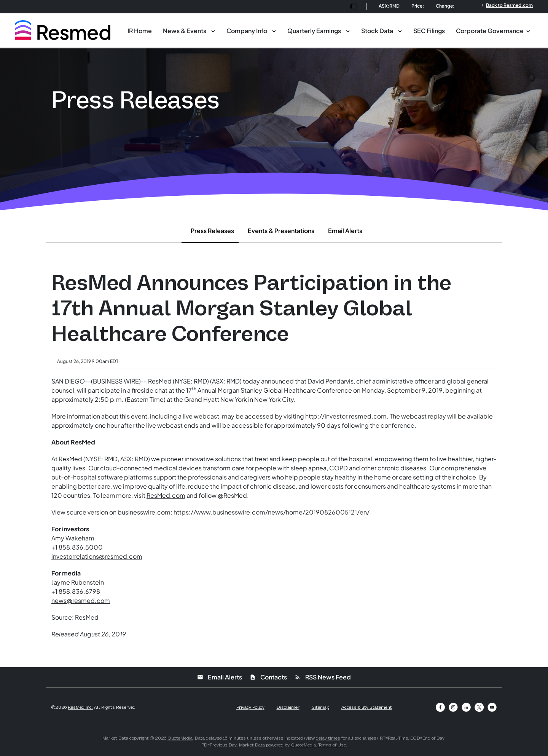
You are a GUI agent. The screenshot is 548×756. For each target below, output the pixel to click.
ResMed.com (166, 495)
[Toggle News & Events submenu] (213, 30)
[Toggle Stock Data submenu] (400, 30)
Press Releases (212, 231)
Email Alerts (345, 231)
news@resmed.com (81, 600)
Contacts (268, 677)
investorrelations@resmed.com (97, 556)
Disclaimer (288, 707)
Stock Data (377, 31)
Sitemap (320, 707)
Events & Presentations (281, 231)
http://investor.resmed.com (346, 416)
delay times (328, 738)
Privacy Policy (250, 707)
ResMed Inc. (80, 707)
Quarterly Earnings (314, 31)
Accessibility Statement (367, 707)
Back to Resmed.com (506, 5)
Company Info (247, 31)
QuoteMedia (180, 738)
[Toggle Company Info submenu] (274, 30)
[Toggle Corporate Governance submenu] (528, 30)
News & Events (185, 31)
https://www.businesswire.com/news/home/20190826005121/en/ (272, 512)
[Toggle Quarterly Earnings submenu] (348, 30)
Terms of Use (332, 745)
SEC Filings (429, 31)
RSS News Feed (323, 677)
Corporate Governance (490, 31)
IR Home (140, 31)
